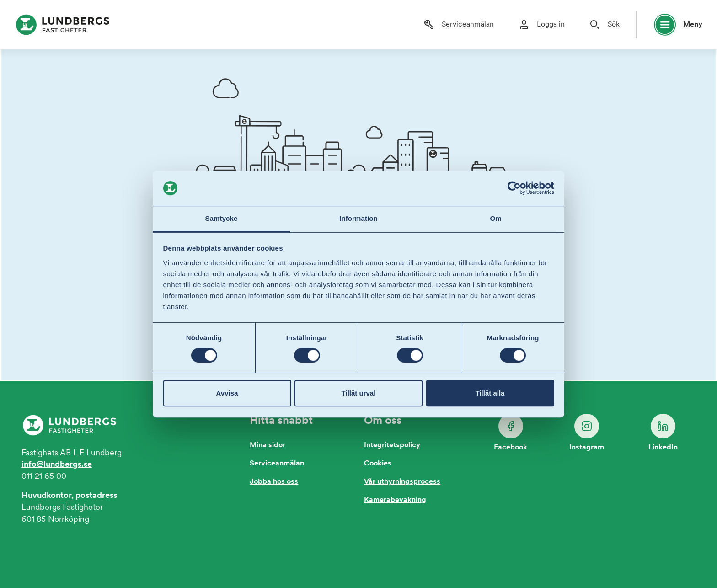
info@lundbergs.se (57, 465)
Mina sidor (268, 445)
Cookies (378, 464)
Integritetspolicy (392, 445)
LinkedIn (663, 433)
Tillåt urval (359, 393)
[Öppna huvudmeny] (674, 25)
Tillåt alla (490, 393)
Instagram (587, 433)
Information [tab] (358, 218)
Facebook (511, 433)
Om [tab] (495, 218)
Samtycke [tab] (222, 218)
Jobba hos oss (274, 482)
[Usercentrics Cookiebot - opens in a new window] (514, 188)
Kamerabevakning (395, 500)
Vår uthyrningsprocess (402, 482)
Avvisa (227, 393)
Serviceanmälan (277, 464)
